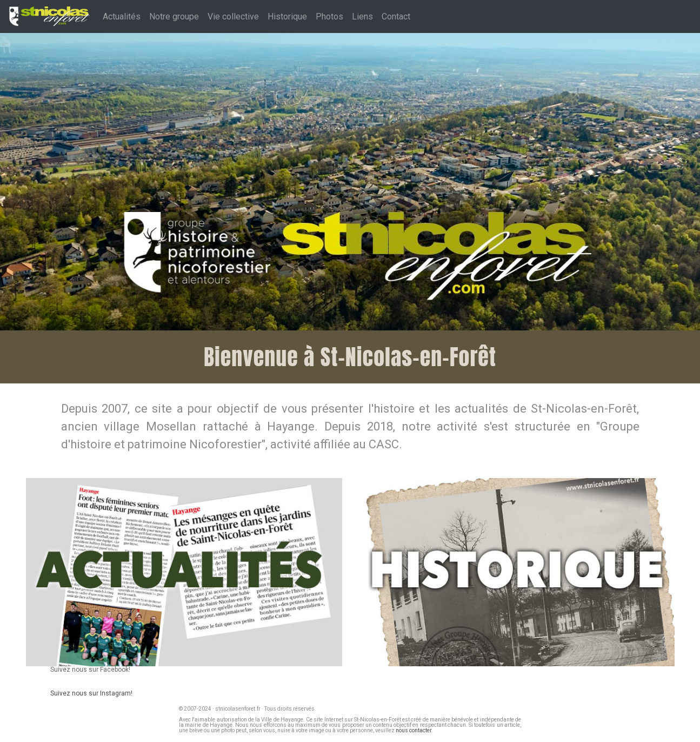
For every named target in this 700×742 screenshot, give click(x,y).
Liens (362, 16)
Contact (396, 16)
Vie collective (233, 16)
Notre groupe (174, 16)
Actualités (122, 16)
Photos (329, 16)
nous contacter (414, 730)
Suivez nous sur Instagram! (91, 693)
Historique (287, 16)
